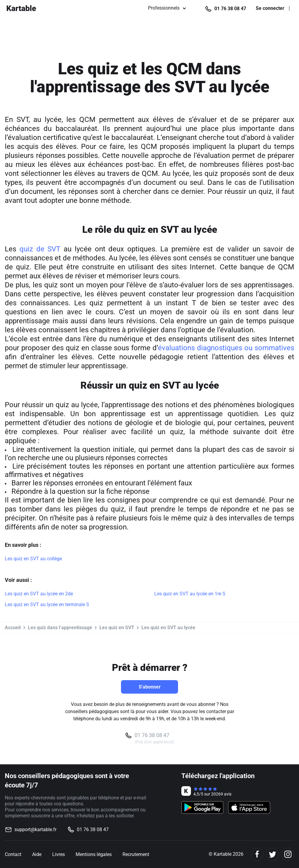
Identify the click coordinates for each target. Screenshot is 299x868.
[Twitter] (272, 854)
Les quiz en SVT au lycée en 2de (39, 594)
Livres (59, 854)
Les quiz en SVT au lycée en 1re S (190, 594)
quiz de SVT (40, 249)
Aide (37, 854)
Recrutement (136, 854)
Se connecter (270, 8)
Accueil (13, 628)
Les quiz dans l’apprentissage (60, 628)
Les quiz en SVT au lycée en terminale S (47, 604)
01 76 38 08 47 (230, 9)
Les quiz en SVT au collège (33, 559)
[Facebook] (257, 854)
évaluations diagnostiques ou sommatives (226, 348)
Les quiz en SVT (117, 628)
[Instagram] (288, 854)
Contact (13, 854)
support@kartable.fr (35, 829)
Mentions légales (94, 854)
